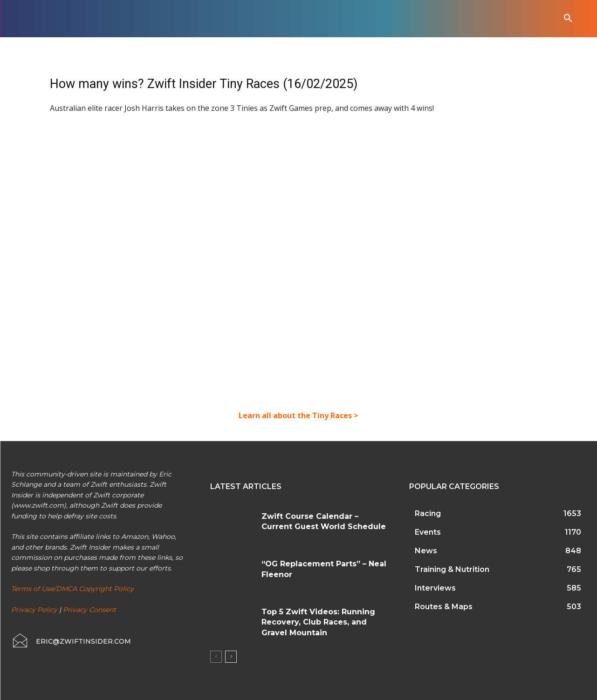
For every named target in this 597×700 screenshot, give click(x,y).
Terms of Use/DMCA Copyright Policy (72, 589)
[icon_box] (71, 641)
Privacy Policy (34, 610)
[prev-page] (216, 657)
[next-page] (231, 657)
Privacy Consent (89, 610)
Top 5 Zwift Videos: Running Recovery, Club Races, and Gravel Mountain (318, 622)
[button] (568, 19)
